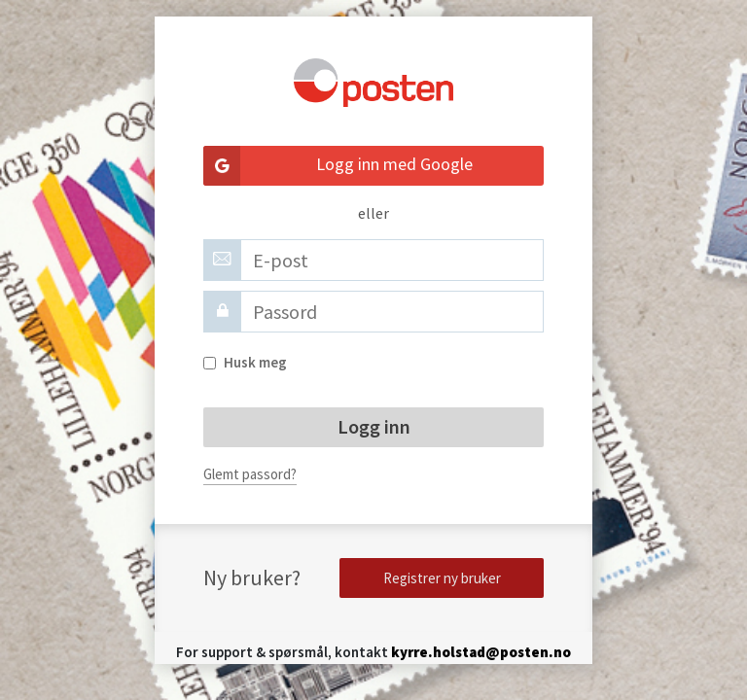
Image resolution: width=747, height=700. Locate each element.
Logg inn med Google (338, 166)
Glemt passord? (250, 474)
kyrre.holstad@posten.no (481, 652)
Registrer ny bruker (442, 578)
